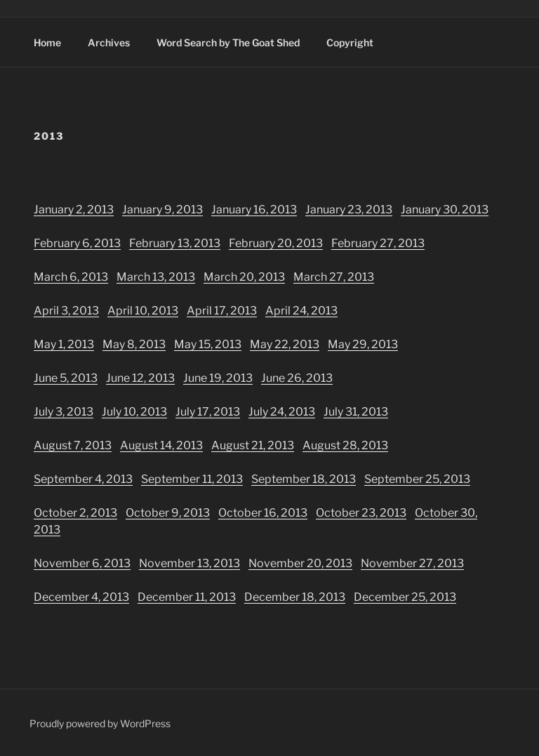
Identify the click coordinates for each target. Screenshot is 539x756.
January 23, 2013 (349, 210)
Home (47, 42)
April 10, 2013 (143, 311)
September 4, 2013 (83, 479)
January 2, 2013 (74, 210)
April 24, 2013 (301, 311)
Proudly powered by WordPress (100, 723)
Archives (109, 42)
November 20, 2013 (300, 563)
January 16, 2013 (254, 210)
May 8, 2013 (134, 344)
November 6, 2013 (82, 563)
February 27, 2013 (378, 243)
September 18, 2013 (304, 479)
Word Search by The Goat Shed (228, 42)
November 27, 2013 (412, 563)
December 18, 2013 (295, 597)
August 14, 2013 (161, 445)
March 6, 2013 (71, 277)
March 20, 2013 (244, 277)
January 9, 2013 (162, 210)
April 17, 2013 (222, 311)
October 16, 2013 (263, 513)
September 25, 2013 (417, 479)
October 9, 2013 (168, 513)
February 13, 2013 (175, 243)
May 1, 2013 (64, 344)
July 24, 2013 (282, 412)
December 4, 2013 (81, 597)
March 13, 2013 (156, 277)
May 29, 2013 (363, 344)
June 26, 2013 (297, 378)
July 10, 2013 (134, 412)
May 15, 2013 (208, 344)
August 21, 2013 (253, 445)
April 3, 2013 (66, 311)
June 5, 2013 (66, 378)
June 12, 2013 (140, 378)
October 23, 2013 (361, 513)
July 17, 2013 (208, 412)
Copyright (350, 42)
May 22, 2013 (285, 344)
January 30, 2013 (445, 210)
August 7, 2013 (73, 445)
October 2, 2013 (75, 513)
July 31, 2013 (356, 412)
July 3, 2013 (64, 412)
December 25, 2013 (405, 597)
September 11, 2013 (192, 479)
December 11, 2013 (187, 597)
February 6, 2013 (77, 243)
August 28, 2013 (345, 445)
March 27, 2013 (334, 277)
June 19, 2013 (218, 378)
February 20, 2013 (276, 243)
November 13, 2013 (189, 563)
